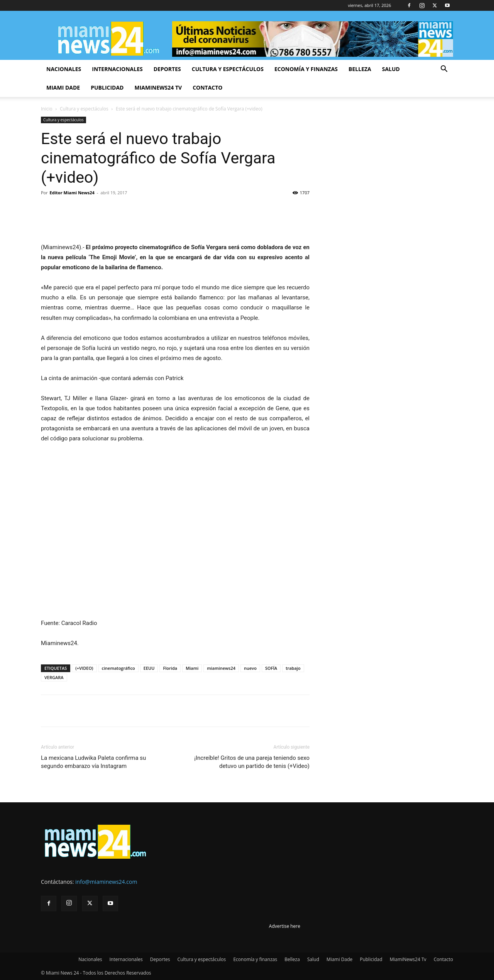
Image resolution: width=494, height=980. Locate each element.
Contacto (207, 87)
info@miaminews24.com (106, 882)
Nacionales (64, 69)
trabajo (293, 668)
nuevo (250, 668)
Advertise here (285, 926)
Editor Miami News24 (72, 193)
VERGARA (54, 677)
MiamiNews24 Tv (158, 87)
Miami (192, 668)
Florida (170, 668)
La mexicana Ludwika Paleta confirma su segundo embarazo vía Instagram (93, 762)
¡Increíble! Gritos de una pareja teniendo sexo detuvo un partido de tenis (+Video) (252, 762)
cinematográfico (118, 668)
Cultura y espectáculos (228, 69)
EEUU (149, 668)
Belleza (360, 69)
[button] (444, 70)
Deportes (167, 69)
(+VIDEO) (84, 668)
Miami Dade (63, 87)
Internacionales (117, 69)
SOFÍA (271, 668)
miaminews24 (221, 668)
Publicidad (107, 87)
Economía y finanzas (306, 69)
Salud (391, 69)
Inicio (47, 109)
